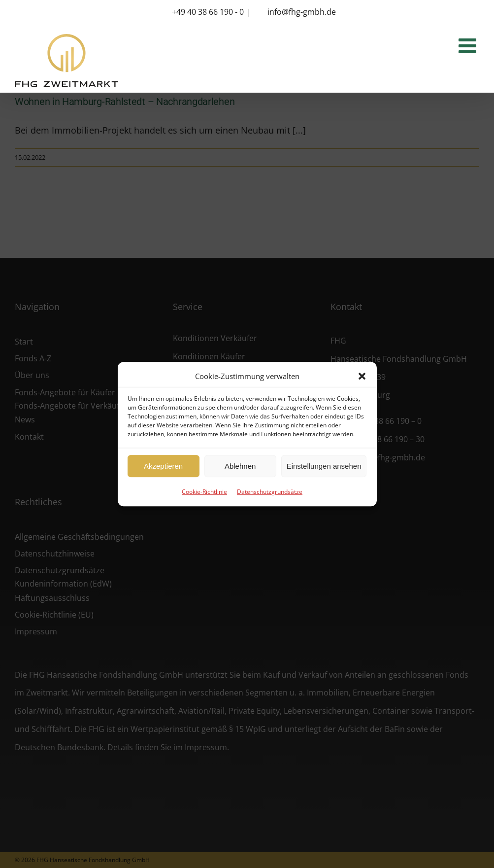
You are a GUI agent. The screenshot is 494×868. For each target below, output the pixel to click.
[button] (362, 376)
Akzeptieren (163, 466)
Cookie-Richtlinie (204, 492)
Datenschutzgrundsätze (270, 492)
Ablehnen (240, 466)
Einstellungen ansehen (324, 466)
